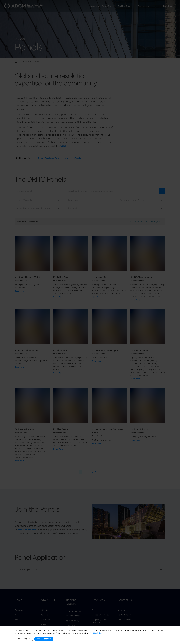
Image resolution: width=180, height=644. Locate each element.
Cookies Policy (96, 633)
